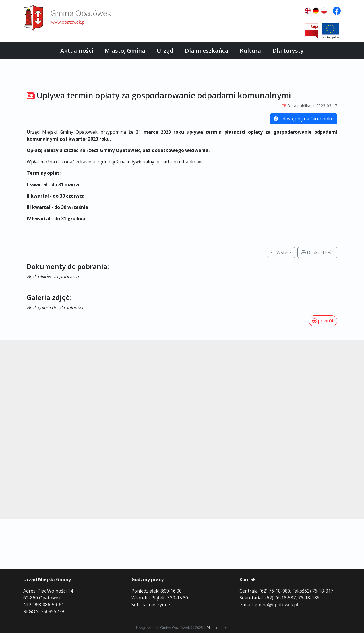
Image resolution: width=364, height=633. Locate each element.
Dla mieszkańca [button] (207, 51)
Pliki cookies (217, 628)
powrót (323, 321)
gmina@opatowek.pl (276, 605)
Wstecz (281, 252)
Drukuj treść (317, 252)
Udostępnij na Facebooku (304, 119)
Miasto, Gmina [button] (125, 51)
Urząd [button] (165, 51)
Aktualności (77, 51)
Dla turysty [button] (288, 51)
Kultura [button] (250, 51)
